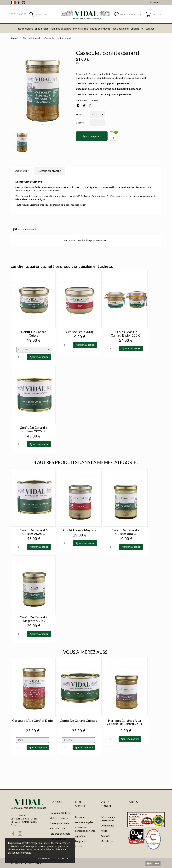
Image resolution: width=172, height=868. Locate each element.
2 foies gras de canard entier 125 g (126, 333)
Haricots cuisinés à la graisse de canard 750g (125, 722)
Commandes (107, 826)
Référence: (82, 101)
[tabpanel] (42, 89)
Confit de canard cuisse (34, 333)
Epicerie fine (137, 29)
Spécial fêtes (42, 29)
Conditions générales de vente (85, 829)
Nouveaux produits (60, 813)
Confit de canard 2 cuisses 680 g (126, 532)
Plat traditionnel (120, 29)
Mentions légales (84, 822)
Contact (150, 29)
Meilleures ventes (59, 818)
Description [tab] (22, 171)
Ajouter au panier (92, 136)
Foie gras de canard (61, 29)
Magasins (80, 841)
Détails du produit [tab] (49, 171)
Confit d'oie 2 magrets (80, 530)
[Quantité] (97, 123)
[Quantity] (21, 357)
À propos (80, 836)
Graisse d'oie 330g (80, 332)
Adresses (106, 836)
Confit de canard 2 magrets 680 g (34, 619)
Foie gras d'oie (81, 29)
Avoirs (104, 831)
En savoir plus (46, 858)
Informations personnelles (108, 819)
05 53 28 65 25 (18, 14)
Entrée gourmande (100, 29)
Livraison (80, 817)
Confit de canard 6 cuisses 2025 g (34, 429)
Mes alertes (107, 841)
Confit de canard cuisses (78, 720)
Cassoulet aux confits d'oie (32, 720)
